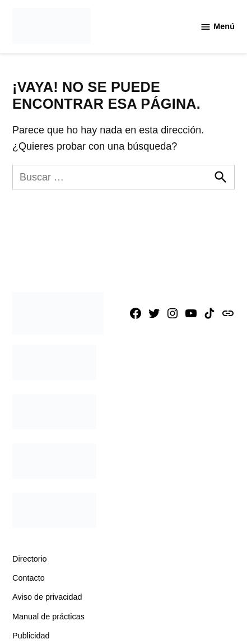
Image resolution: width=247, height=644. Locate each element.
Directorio (30, 559)
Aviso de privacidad (47, 597)
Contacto (29, 578)
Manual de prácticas (48, 617)
